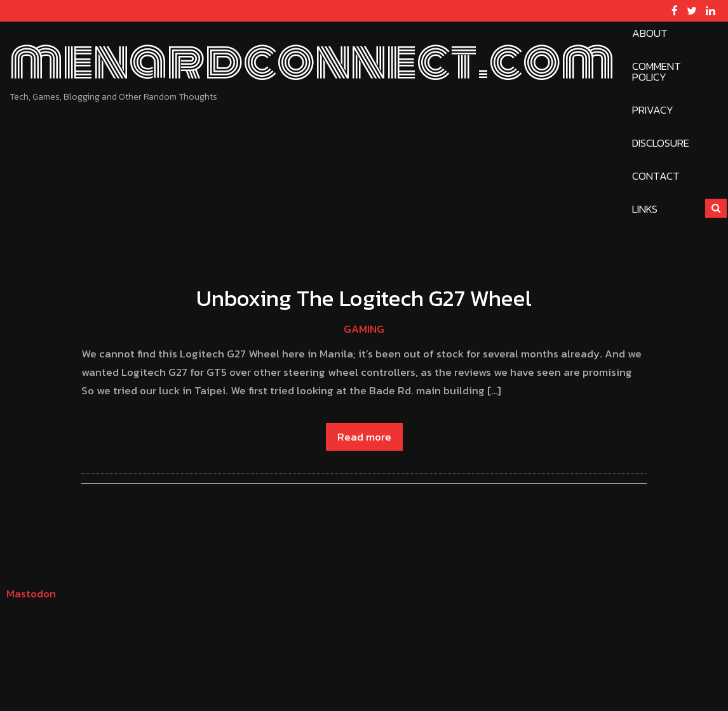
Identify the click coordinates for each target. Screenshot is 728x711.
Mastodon (31, 594)
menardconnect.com (312, 61)
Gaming (364, 329)
